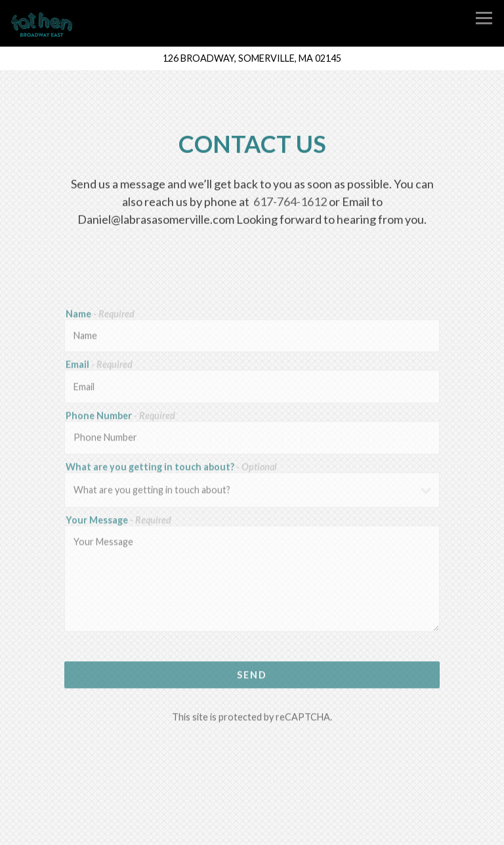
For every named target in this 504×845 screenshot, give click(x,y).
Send (252, 677)
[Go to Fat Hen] (252, 58)
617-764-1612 (290, 202)
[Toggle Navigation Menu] (484, 18)
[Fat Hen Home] (48, 24)
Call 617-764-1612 (252, 803)
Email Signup (252, 831)
